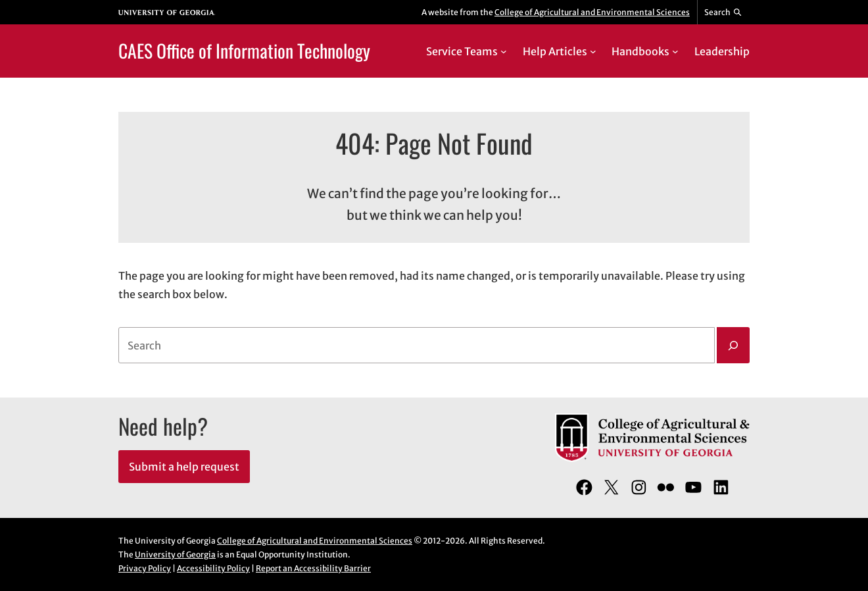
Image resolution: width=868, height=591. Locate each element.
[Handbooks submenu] (675, 51)
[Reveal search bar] (724, 13)
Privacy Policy (145, 568)
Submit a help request (184, 467)
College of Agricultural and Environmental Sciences (592, 12)
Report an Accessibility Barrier (313, 568)
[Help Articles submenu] (593, 51)
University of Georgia (175, 554)
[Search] (733, 346)
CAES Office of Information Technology (244, 50)
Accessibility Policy (213, 568)
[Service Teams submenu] (504, 51)
